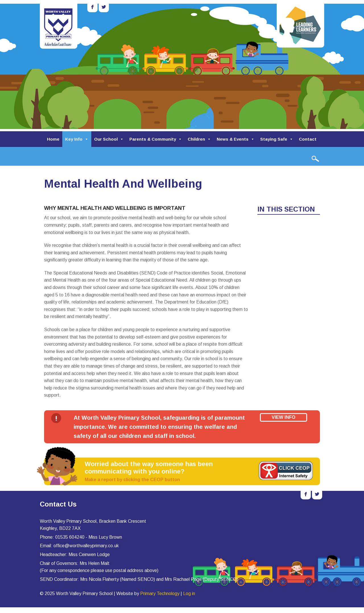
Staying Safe (277, 139)
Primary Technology (160, 593)
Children (199, 139)
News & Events (236, 139)
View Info (284, 417)
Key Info (77, 139)
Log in (189, 593)
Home (53, 139)
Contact (308, 139)
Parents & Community (156, 139)
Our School (109, 139)
